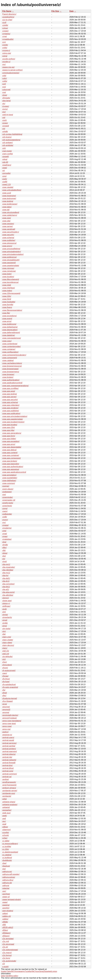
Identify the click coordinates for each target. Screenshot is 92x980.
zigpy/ (5, 648)
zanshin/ (6, 908)
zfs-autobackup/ (9, 684)
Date (71, 11)
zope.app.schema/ (10, 402)
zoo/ (4, 495)
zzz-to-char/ (7, 20)
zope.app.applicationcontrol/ (14, 472)
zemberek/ (7, 796)
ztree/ (5, 95)
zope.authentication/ (11, 380)
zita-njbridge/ (8, 570)
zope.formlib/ (8, 305)
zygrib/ (5, 45)
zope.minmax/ (8, 268)
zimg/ (5, 626)
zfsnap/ (5, 676)
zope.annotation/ (9, 475)
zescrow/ (6, 707)
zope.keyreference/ (10, 282)
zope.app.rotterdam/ (11, 405)
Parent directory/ (9, 14)
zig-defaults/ (7, 657)
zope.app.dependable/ (12, 447)
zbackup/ (6, 866)
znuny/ (5, 520)
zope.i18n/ (7, 296)
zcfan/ (5, 838)
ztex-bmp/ (6, 101)
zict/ (4, 659)
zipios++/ (6, 603)
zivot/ (4, 561)
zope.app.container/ (11, 455)
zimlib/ (5, 623)
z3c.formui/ (7, 955)
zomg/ (5, 508)
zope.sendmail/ (9, 229)
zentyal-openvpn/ (10, 751)
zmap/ (5, 536)
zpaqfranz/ (7, 165)
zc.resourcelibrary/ (10, 844)
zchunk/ (6, 835)
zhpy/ (5, 662)
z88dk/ (5, 922)
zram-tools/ (7, 151)
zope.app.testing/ (10, 394)
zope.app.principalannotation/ (15, 416)
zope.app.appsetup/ (11, 469)
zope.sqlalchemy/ (10, 215)
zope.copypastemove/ (12, 338)
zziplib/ (5, 25)
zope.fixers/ (7, 307)
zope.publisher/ (9, 240)
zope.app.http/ (8, 430)
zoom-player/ (8, 489)
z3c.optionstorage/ (10, 950)
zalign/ (5, 913)
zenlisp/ (6, 779)
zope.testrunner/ (9, 198)
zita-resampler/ (9, 567)
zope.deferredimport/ (11, 333)
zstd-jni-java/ (8, 115)
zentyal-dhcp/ (8, 768)
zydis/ (5, 48)
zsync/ (5, 109)
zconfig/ (6, 833)
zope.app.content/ (10, 453)
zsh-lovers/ (7, 137)
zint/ (4, 612)
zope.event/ (7, 319)
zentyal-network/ (9, 760)
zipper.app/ (7, 601)
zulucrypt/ (6, 90)
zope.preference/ (9, 257)
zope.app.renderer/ (10, 408)
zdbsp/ (5, 827)
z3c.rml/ (6, 941)
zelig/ (4, 799)
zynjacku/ (6, 34)
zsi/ (4, 129)
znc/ (4, 522)
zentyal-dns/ (7, 765)
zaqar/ (5, 902)
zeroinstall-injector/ (10, 715)
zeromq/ (6, 712)
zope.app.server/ (9, 397)
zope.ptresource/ (9, 243)
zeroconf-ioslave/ (10, 718)
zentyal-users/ (8, 737)
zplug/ (5, 159)
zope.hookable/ (9, 302)
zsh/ (4, 148)
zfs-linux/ (6, 679)
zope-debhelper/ (9, 481)
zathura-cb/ (7, 883)
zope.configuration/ (10, 352)
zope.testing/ (8, 201)
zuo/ (4, 87)
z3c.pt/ (5, 947)
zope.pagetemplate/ (11, 266)
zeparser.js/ (7, 735)
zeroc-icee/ (7, 726)
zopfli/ (5, 182)
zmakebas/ (7, 539)
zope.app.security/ (10, 400)
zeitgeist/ (6, 807)
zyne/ (5, 36)
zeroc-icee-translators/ (12, 721)
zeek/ (5, 816)
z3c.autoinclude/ (9, 961)
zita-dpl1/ (6, 578)
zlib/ (4, 550)
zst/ (4, 118)
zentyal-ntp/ (7, 757)
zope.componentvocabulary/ (14, 355)
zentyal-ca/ (7, 777)
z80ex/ (5, 930)
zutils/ (5, 81)
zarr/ (4, 891)
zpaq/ (5, 168)
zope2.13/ (6, 184)
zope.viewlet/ (8, 187)
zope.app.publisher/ (11, 411)
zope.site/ (6, 221)
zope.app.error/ (9, 444)
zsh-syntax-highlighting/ (12, 134)
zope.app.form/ (9, 436)
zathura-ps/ (7, 872)
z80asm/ (6, 936)
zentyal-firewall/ (9, 763)
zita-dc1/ (6, 581)
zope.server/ (8, 226)
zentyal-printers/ (9, 749)
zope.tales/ (7, 207)
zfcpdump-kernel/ (10, 698)
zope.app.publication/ (11, 413)
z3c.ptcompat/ (8, 944)
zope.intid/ (7, 285)
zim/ (4, 631)
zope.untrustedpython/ (12, 190)
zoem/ (5, 511)
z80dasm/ (6, 933)
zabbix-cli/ (7, 916)
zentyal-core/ (8, 771)
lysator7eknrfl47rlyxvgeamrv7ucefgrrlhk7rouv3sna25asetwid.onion (29, 971)
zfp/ (4, 690)
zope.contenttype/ (10, 344)
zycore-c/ (6, 50)
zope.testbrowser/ (10, 204)
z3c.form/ (6, 958)
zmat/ (5, 534)
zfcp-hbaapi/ (7, 701)
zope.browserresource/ (12, 366)
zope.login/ (7, 274)
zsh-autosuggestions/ (11, 140)
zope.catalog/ (8, 360)
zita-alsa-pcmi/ (8, 592)
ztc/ (4, 104)
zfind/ (5, 693)
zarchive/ (6, 894)
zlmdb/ (5, 545)
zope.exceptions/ (9, 316)
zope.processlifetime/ (11, 249)
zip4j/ (4, 609)
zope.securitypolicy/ (11, 232)
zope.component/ (10, 358)
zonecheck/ (7, 506)
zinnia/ (5, 615)
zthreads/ (6, 98)
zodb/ (5, 517)
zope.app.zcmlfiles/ (10, 388)
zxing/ (5, 56)
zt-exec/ (6, 106)
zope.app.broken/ (10, 461)
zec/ (4, 821)
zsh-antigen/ (7, 143)
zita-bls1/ (6, 587)
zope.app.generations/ (12, 433)
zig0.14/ (6, 654)
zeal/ (4, 824)
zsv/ (4, 112)
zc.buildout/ (7, 858)
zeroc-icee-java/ (9, 723)
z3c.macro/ (7, 953)
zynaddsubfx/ (8, 39)
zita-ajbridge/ (8, 595)
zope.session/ (8, 224)
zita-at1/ (6, 589)
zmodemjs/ (7, 528)
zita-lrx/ (5, 575)
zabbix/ (5, 919)
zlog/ (4, 542)
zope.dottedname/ (10, 327)
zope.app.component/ (11, 458)
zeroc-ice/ (6, 729)
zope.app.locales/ (10, 425)
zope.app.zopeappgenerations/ (15, 386)
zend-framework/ (9, 785)
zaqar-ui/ (6, 897)
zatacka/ (6, 888)
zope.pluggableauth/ (11, 260)
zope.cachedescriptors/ (12, 363)
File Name (7, 11)
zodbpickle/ (7, 514)
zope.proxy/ (7, 246)
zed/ (4, 819)
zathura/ (6, 886)
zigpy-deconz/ (8, 645)
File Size (55, 11)
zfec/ (4, 696)
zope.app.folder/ (9, 439)
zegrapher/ (7, 810)
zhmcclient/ (7, 665)
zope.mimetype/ (9, 271)
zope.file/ (6, 313)
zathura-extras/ (9, 877)
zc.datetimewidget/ (10, 852)
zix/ (4, 559)
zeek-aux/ (6, 813)
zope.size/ (7, 218)
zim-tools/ (6, 629)
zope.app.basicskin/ (11, 464)
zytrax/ (5, 28)
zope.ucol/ (7, 193)
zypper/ (5, 31)
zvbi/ (4, 76)
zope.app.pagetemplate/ (13, 419)
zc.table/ (6, 841)
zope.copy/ (7, 341)
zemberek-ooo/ (9, 793)
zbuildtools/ (7, 860)
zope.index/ (7, 291)
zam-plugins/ (8, 911)
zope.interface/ (9, 288)
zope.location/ (8, 277)
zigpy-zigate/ (8, 640)
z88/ (4, 925)
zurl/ (4, 84)
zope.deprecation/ (10, 330)
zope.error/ (7, 321)
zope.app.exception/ (11, 441)
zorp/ (4, 176)
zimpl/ (5, 620)
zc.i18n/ (6, 849)
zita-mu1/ (6, 573)
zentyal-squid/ (8, 740)
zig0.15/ (6, 651)
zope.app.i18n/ (9, 427)
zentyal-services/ (9, 743)
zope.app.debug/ (9, 450)
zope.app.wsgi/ (9, 391)
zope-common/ (9, 483)
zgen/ (5, 673)
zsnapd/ (6, 126)
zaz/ (4, 869)
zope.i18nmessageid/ (11, 293)
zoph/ (5, 179)
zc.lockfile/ (7, 846)
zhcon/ (5, 668)
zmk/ (4, 531)
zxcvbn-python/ (9, 59)
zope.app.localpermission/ (13, 422)
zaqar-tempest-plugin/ (12, 899)
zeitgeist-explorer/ (10, 805)
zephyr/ (5, 732)
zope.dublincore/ (9, 324)
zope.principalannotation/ (13, 254)
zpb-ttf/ (5, 162)
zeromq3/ (6, 710)
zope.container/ (9, 349)
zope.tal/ (6, 210)
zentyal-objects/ (9, 754)
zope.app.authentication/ (13, 467)
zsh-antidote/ (8, 145)
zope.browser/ (8, 374)
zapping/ (6, 905)
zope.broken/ (8, 377)
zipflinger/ (6, 606)
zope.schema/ (8, 238)
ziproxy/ (6, 598)
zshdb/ (5, 131)
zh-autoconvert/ (9, 670)
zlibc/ (4, 548)
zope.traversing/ (9, 196)
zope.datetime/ (9, 335)
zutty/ (5, 78)
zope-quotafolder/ (10, 478)
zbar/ (4, 863)
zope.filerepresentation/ (12, 310)
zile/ (4, 634)
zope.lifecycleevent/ (11, 279)
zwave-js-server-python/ (12, 70)
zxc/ (4, 64)
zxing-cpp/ (7, 53)
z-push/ (5, 967)
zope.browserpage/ (10, 369)
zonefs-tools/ (8, 503)
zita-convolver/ (8, 584)
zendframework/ (9, 782)
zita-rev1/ (6, 564)
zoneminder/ (8, 497)
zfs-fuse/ (6, 682)
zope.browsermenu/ (11, 372)
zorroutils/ (6, 173)
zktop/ (5, 553)
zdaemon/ (6, 830)
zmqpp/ (5, 525)
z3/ (4, 964)
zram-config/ (8, 154)
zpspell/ (6, 157)
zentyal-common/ (10, 774)
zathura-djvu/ (8, 880)
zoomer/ (6, 486)
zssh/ (4, 120)
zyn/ (4, 42)
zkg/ (4, 556)
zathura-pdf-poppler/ (11, 874)
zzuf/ (4, 22)
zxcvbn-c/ (6, 62)
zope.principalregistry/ (12, 252)
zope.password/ (9, 263)
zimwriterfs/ (7, 617)
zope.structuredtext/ (11, 212)
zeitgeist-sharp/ (9, 802)
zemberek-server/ (10, 791)
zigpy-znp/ (7, 637)
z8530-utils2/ (8, 927)
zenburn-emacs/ (9, 788)
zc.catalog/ (7, 855)
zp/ (4, 171)
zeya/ (5, 704)
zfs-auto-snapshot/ (10, 687)
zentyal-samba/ (9, 746)
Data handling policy (10, 976)
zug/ (4, 92)
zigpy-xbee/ (7, 643)
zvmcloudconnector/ (11, 73)
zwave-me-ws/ (8, 67)
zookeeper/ (7, 492)
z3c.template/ (8, 939)
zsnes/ (5, 123)
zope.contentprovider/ (11, 346)
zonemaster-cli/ (9, 500)
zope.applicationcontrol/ (12, 383)
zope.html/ (7, 299)
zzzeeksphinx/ (8, 17)
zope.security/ (8, 235)
